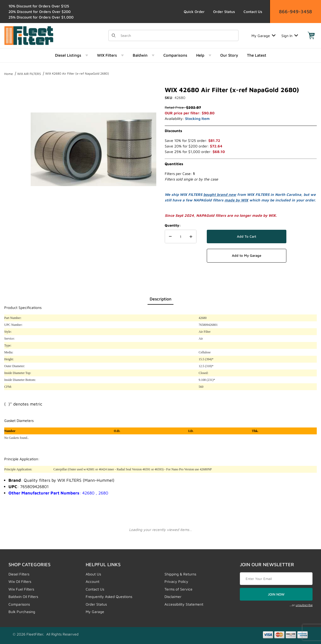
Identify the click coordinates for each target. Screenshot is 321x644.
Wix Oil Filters (20, 581)
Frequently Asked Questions (109, 596)
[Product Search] (178, 35)
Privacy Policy (176, 581)
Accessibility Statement (184, 604)
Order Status (224, 12)
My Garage (263, 36)
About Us (93, 574)
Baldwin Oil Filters (23, 596)
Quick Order (194, 12)
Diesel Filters (19, 574)
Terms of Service (178, 589)
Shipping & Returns (180, 574)
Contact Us (253, 12)
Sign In (290, 36)
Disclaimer (173, 596)
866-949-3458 (295, 12)
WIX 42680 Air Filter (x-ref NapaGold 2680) (77, 73)
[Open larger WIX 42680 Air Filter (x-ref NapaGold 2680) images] (93, 149)
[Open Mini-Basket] (311, 35)
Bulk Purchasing (22, 612)
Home (9, 74)
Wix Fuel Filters (21, 589)
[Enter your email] (276, 579)
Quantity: (173, 225)
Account (93, 581)
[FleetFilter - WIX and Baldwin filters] (29, 35)
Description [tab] (160, 299)
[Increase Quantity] (191, 237)
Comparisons (19, 604)
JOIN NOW (276, 594)
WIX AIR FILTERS (29, 74)
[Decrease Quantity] (170, 237)
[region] (15, 147)
